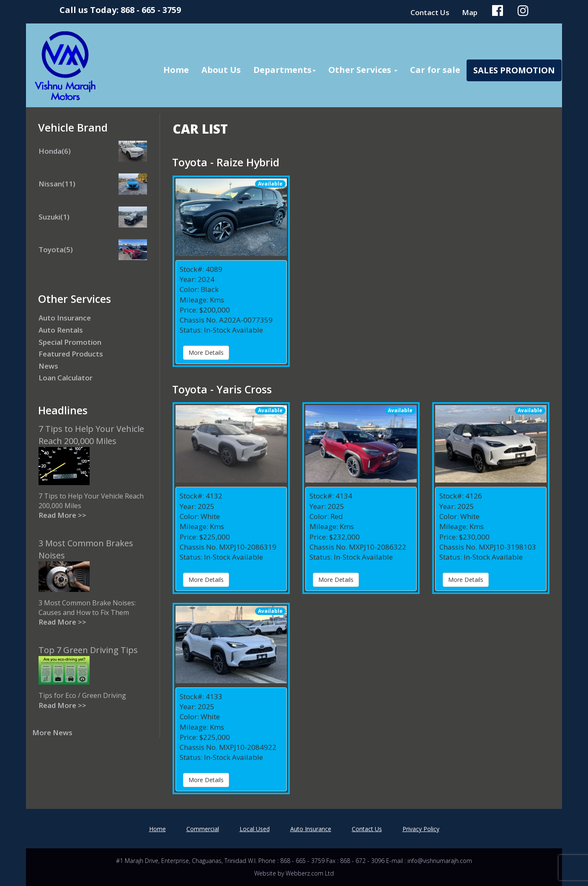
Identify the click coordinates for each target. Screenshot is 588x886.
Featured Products (71, 354)
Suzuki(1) (54, 217)
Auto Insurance (65, 318)
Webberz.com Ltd (310, 873)
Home (176, 70)
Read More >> (62, 515)
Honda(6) (55, 151)
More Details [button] (206, 353)
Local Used (255, 829)
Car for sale (435, 70)
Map (470, 12)
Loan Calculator (66, 378)
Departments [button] (285, 70)
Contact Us (430, 12)
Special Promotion (70, 342)
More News (52, 732)
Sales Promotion (514, 70)
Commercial (203, 829)
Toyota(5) (56, 249)
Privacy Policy (421, 829)
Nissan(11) (57, 184)
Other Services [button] (363, 70)
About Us (221, 70)
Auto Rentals (61, 330)
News (48, 366)
